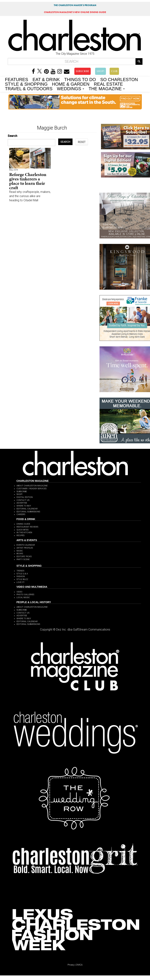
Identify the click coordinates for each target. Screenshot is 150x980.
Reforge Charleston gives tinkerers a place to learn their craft (28, 181)
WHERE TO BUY (24, 506)
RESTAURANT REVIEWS (27, 527)
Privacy (71, 965)
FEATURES (17, 79)
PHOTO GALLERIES (25, 595)
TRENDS (20, 571)
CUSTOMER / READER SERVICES (31, 489)
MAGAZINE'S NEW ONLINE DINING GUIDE (75, 12)
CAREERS (21, 514)
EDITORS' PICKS (24, 557)
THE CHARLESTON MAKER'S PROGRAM (75, 5)
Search (12, 136)
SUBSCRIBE (83, 71)
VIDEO (19, 592)
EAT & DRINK (46, 79)
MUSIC (20, 551)
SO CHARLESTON (119, 79)
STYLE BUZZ (22, 579)
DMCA (79, 965)
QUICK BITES (22, 530)
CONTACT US (23, 500)
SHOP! (101, 71)
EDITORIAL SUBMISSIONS (28, 512)
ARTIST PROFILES (25, 548)
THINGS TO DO (80, 79)
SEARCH (65, 142)
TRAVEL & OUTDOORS (29, 88)
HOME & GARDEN (71, 84)
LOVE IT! (20, 582)
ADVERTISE (22, 503)
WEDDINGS (71, 88)
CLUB (114, 71)
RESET (82, 142)
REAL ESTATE (108, 84)
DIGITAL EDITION (25, 497)
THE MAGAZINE (107, 88)
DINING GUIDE (23, 524)
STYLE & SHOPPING (26, 84)
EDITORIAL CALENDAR (27, 509)
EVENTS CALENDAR (26, 545)
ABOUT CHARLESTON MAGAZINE (32, 486)
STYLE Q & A (22, 574)
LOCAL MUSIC (23, 597)
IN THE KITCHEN (24, 533)
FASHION (21, 576)
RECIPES (20, 535)
